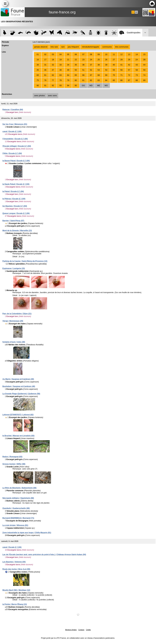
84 (106, 80)
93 (60, 85)
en (136, 12)
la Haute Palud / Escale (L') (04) (16, 184)
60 (38, 75)
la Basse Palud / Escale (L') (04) (16, 161)
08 (91, 54)
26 (106, 60)
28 (121, 60)
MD (91, 85)
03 (53, 54)
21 (68, 60)
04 (60, 54)
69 (106, 75)
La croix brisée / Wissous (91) (15, 525)
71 (121, 75)
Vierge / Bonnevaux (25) (13, 321)
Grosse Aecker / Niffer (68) (14, 464)
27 (114, 60)
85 (114, 80)
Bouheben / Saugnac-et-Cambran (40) (19, 386)
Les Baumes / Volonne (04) (14, 562)
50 (76, 70)
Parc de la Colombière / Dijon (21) (17, 314)
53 (99, 70)
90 (38, 85)
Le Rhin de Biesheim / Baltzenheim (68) (19, 488)
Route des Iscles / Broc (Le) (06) (16, 569)
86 (121, 80)
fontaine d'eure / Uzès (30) (14, 342)
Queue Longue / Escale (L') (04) (16, 213)
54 (106, 70)
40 (114, 65)
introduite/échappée (90, 47)
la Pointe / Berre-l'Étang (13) (15, 604)
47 (53, 70)
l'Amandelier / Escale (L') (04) (15, 139)
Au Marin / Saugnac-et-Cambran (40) (18, 379)
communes (107, 47)
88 (137, 80)
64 (68, 75)
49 (68, 70)
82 (91, 80)
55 (114, 70)
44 (144, 65)
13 (129, 54)
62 (53, 75)
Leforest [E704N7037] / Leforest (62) (18, 415)
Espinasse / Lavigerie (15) (14, 268)
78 (60, 80)
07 (83, 54)
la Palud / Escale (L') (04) (13, 191)
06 (76, 54)
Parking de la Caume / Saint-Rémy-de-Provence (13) (25, 261)
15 (144, 54)
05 (68, 54)
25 (99, 60)
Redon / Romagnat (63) (12, 457)
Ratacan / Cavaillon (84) (13, 110)
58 (137, 70)
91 (45, 85)
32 (53, 65)
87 (129, 80)
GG (83, 85)
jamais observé (41, 47)
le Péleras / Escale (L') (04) (14, 199)
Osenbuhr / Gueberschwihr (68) (16, 508)
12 (121, 54)
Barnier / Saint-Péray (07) (13, 221)
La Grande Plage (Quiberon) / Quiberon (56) (21, 394)
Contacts (81, 630)
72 (129, 75)
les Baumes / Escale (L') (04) (15, 206)
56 (121, 70)
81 (83, 80)
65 (76, 75)
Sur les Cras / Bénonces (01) (15, 124)
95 (76, 85)
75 (38, 80)
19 (60, 60)
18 (53, 60)
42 (129, 65)
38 (99, 65)
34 (68, 65)
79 (68, 80)
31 (45, 65)
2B (144, 60)
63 (60, 75)
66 (83, 75)
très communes (122, 47)
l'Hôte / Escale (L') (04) (12, 153)
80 (76, 80)
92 (53, 85)
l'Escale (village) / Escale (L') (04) (17, 146)
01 (38, 54)
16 (38, 60)
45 (38, 70)
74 (144, 75)
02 (45, 54)
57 (129, 70)
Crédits (88, 630)
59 (144, 70)
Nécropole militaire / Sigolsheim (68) (18, 498)
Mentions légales (71, 630)
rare (63, 47)
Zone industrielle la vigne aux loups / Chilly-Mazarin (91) (27, 533)
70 (114, 75)
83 (99, 80)
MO (106, 85)
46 (45, 70)
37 (91, 65)
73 (137, 75)
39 (106, 65)
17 (45, 60)
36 (83, 65)
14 (137, 54)
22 (76, 60)
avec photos (40, 95)
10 (106, 54)
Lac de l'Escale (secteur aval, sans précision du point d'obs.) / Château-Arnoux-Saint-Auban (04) (44, 555)
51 (83, 70)
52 (91, 70)
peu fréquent (73, 47)
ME (99, 85)
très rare (54, 47)
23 (83, 60)
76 (45, 80)
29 (129, 60)
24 (91, 60)
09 (99, 54)
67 (91, 75)
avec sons (52, 95)
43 (137, 65)
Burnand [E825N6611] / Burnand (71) (18, 518)
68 (99, 75)
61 (45, 75)
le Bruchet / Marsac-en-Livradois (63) (18, 436)
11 (114, 54)
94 (68, 85)
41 (121, 65)
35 (76, 65)
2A (137, 60)
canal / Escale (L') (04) (12, 131)
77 (53, 80)
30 (38, 65)
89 (144, 80)
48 (60, 70)
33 (60, 65)
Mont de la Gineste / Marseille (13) (17, 231)
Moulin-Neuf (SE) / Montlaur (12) (16, 590)
